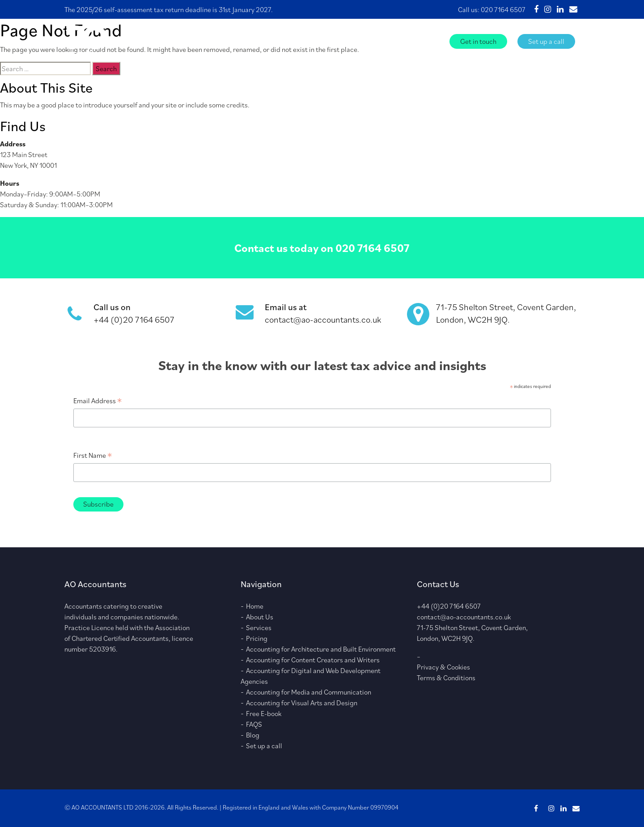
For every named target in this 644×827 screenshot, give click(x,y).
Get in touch (478, 41)
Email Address (97, 401)
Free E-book (365, 41)
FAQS (405, 41)
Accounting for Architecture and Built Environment (321, 649)
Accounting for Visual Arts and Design (302, 703)
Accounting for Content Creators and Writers (313, 660)
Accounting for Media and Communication (309, 692)
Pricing (257, 638)
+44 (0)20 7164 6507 (134, 320)
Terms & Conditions (446, 678)
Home (235, 41)
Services (310, 41)
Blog (432, 41)
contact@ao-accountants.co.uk (323, 320)
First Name (93, 455)
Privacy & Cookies (443, 667)
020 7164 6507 (503, 9)
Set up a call (546, 41)
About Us (270, 41)
